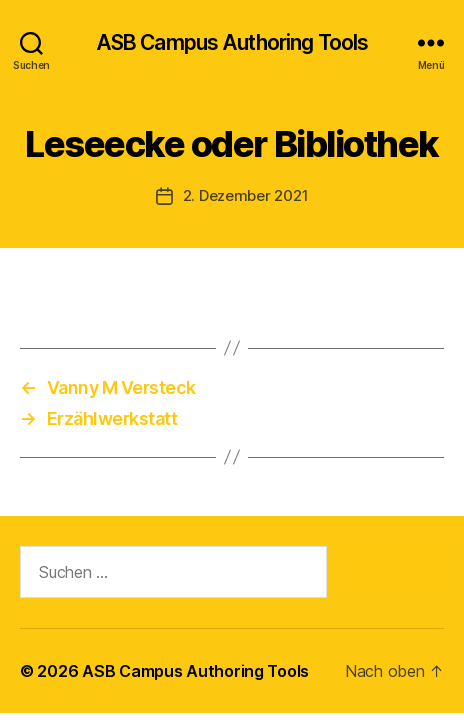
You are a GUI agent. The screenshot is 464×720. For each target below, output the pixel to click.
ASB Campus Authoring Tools (232, 42)
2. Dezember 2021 (246, 195)
